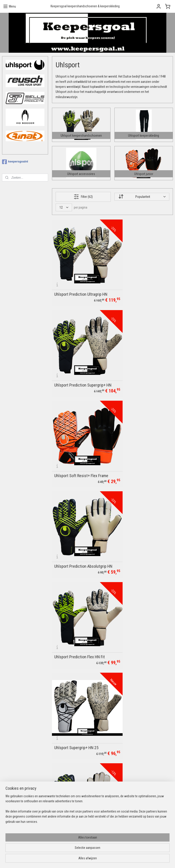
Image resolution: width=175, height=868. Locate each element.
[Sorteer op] (142, 197)
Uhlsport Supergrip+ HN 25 (139, 439)
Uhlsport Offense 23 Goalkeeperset (133, 594)
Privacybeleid (69, 784)
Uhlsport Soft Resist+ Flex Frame (76, 359)
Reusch (65, 808)
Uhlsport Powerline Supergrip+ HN (142, 673)
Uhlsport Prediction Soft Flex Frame (78, 516)
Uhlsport (66, 803)
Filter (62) (83, 196)
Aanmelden (130, 758)
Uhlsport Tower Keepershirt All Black (79, 673)
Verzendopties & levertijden (78, 769)
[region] (57, 845)
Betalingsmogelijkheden (76, 763)
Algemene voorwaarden (76, 779)
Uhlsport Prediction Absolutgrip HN (143, 359)
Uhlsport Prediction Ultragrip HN (81, 282)
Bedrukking (67, 753)
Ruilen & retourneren (73, 774)
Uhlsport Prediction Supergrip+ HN (142, 280)
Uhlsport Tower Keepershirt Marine (77, 594)
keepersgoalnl (15, 162)
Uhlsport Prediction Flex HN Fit (80, 439)
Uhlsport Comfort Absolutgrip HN (141, 516)
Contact (66, 748)
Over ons (66, 758)
